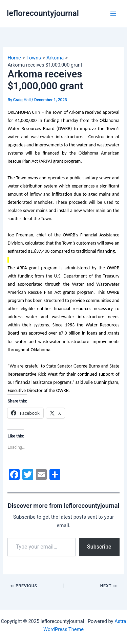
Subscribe (99, 547)
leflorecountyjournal (43, 13)
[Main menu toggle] (113, 14)
